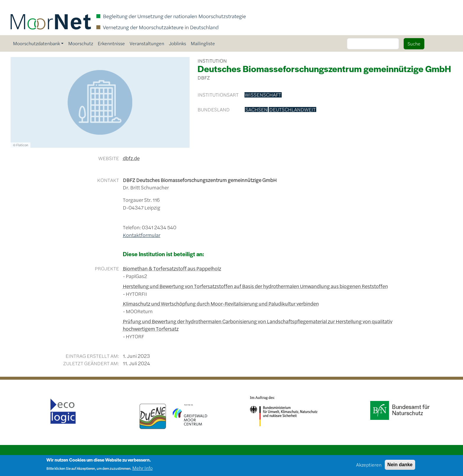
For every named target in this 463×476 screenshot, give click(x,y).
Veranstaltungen (147, 43)
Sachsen (256, 110)
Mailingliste (203, 43)
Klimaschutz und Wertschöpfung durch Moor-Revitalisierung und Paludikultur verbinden (221, 303)
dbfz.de (131, 158)
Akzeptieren (369, 466)
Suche (414, 44)
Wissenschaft (263, 95)
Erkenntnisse (111, 43)
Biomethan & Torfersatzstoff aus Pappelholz (172, 268)
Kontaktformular (142, 235)
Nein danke (400, 466)
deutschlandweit (292, 110)
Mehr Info (142, 469)
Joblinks (177, 43)
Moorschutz (81, 43)
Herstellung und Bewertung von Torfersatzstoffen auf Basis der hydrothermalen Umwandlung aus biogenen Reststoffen (255, 286)
